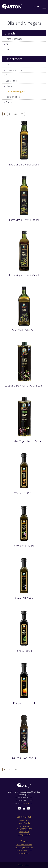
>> (22, 114)
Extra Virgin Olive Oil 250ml (24, 165)
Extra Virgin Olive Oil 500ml (24, 220)
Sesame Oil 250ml (24, 546)
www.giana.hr (24, 832)
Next (15, 114)
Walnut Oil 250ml (24, 493)
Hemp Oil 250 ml (24, 651)
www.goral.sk (24, 820)
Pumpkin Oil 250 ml (24, 703)
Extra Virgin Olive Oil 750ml (24, 275)
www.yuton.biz (24, 834)
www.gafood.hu (24, 823)
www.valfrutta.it (24, 853)
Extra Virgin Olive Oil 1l (24, 330)
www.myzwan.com (24, 850)
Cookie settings (24, 865)
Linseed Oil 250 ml (24, 598)
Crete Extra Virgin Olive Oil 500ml (24, 441)
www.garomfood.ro (24, 829)
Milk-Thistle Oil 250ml (24, 758)
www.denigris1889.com (24, 847)
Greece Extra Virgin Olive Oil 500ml (24, 386)
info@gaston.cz (27, 803)
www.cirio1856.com (24, 845)
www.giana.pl (24, 826)
